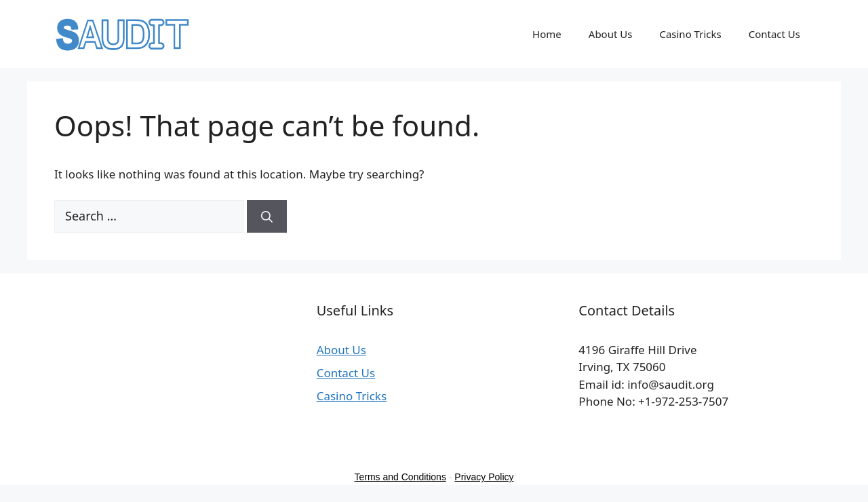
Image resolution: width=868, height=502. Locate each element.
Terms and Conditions (400, 477)
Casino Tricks (690, 34)
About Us (611, 34)
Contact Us (774, 34)
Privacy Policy (484, 477)
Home (547, 34)
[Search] (267, 216)
